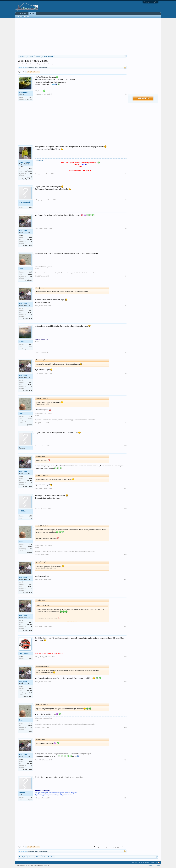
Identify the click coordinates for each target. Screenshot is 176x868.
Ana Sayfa (23, 13)
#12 (125, 509)
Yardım (140, 862)
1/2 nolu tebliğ (39, 160)
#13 (125, 555)
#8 (126, 373)
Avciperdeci (40, 64)
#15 (125, 627)
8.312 (30, 207)
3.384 (30, 237)
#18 (125, 727)
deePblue (22, 511)
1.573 (30, 516)
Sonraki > (37, 72)
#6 (126, 306)
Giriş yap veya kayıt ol (150, 2)
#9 (126, 423)
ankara (30, 274)
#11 (125, 488)
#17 (125, 682)
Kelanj (21, 269)
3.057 (30, 345)
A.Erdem (22, 793)
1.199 (30, 272)
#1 (126, 94)
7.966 (30, 169)
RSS (159, 862)
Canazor (22, 448)
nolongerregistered (25, 203)
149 (31, 798)
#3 (126, 200)
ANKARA (30, 240)
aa (31, 518)
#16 (125, 657)
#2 (126, 174)
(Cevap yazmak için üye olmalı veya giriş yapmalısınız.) (110, 847)
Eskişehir (30, 800)
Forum (32, 13)
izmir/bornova (28, 171)
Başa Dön (154, 862)
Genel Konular (26, 64)
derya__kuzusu (24, 162)
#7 (126, 353)
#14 (125, 580)
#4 (126, 228)
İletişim (134, 862)
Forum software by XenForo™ (33, 865)
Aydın (30, 347)
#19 (125, 760)
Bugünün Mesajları (23, 16)
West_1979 (23, 231)
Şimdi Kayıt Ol (143, 98)
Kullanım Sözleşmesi (154, 865)
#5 (126, 276)
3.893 (30, 659)
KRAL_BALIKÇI (24, 653)
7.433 (30, 98)
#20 (125, 798)
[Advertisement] (72, 36)
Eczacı (21, 341)
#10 (125, 446)
